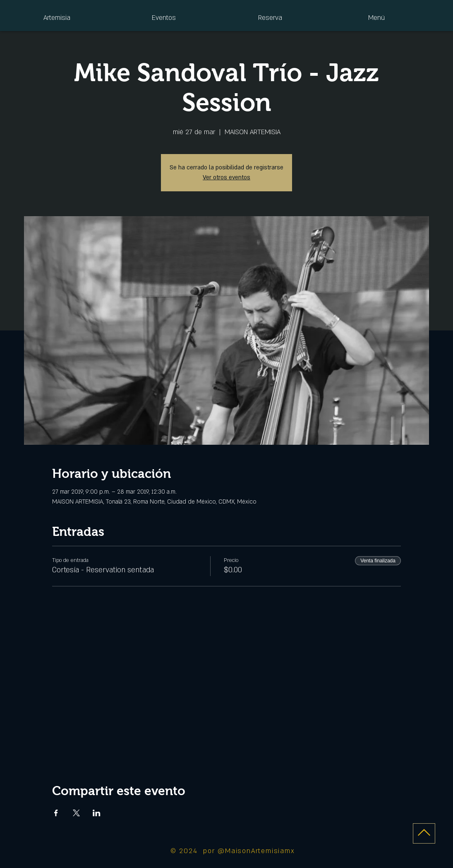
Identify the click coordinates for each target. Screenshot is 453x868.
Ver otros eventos (226, 177)
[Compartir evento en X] (76, 813)
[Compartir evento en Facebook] (56, 813)
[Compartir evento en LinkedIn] (97, 813)
